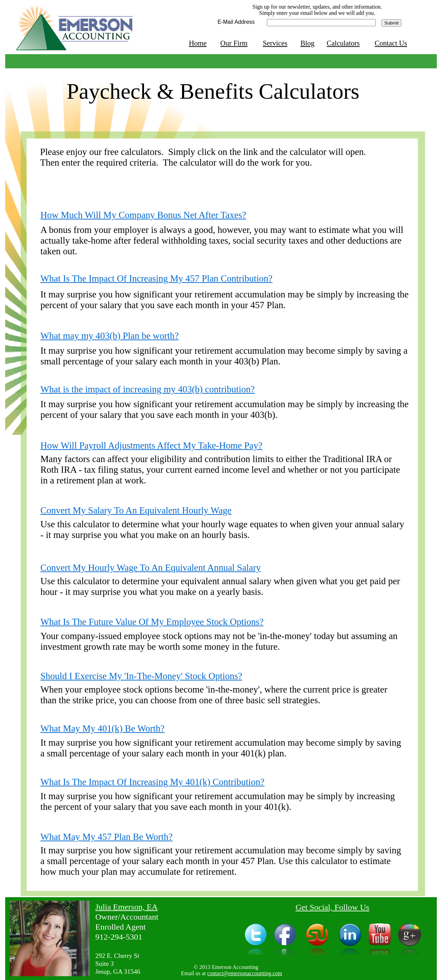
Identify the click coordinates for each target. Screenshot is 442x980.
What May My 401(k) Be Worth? (103, 728)
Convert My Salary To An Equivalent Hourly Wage (136, 510)
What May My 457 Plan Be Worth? (107, 837)
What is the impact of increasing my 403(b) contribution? (148, 389)
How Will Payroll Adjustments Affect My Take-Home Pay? (151, 445)
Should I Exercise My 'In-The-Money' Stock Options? (141, 676)
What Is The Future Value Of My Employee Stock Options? (152, 622)
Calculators (343, 43)
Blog (308, 43)
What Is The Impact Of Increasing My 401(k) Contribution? (152, 782)
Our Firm (234, 43)
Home (198, 43)
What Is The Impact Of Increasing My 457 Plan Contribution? (156, 278)
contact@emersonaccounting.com (245, 973)
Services (275, 43)
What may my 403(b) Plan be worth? (109, 336)
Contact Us (391, 43)
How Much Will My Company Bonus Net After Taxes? (143, 215)
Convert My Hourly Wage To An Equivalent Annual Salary (151, 568)
